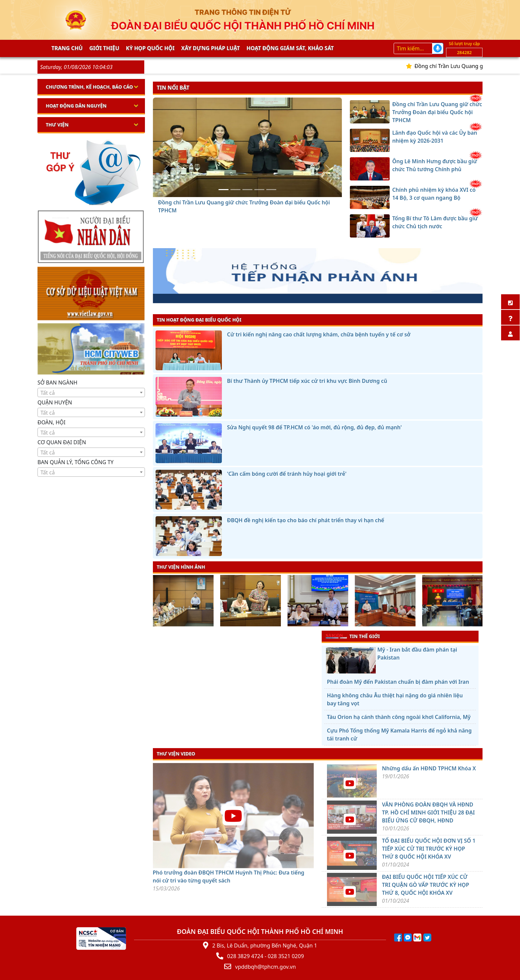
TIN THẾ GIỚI (353, 636)
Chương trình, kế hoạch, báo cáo (89, 87)
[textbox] (91, 393)
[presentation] (157, 601)
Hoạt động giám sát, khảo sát (290, 48)
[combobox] (91, 392)
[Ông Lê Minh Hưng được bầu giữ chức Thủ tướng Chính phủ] (247, 190)
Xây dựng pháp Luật (210, 48)
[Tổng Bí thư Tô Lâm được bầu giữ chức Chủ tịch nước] (271, 190)
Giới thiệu (104, 48)
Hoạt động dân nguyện (76, 106)
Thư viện (57, 125)
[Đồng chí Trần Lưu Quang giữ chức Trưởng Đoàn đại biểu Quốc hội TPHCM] (224, 190)
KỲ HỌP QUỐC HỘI (150, 48)
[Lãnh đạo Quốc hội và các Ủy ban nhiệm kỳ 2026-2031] (235, 190)
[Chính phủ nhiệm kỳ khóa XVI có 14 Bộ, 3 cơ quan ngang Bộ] (259, 190)
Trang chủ (67, 48)
